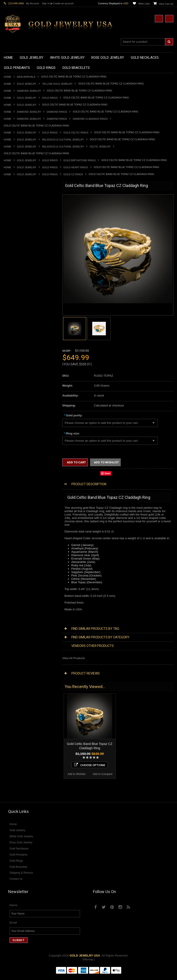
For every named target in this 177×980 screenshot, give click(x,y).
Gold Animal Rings (16, 331)
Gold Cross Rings (15, 351)
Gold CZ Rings (73, 174)
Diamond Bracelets (16, 556)
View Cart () (166, 4)
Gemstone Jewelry (16, 591)
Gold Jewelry (27, 84)
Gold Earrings (13, 385)
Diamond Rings (57, 112)
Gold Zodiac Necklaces (19, 251)
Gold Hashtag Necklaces (20, 213)
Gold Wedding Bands (18, 381)
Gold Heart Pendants (18, 289)
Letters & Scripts (15, 484)
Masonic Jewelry (15, 442)
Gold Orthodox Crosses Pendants (26, 297)
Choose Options (30, 716)
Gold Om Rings (14, 373)
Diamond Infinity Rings (19, 579)
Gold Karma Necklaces (19, 232)
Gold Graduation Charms (20, 263)
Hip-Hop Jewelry (15, 472)
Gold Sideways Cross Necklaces (25, 247)
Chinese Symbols (15, 461)
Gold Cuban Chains (17, 412)
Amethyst (10, 598)
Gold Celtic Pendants (18, 282)
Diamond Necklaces (17, 511)
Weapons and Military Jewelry (23, 465)
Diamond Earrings (16, 553)
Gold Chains (12, 408)
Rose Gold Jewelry (16, 499)
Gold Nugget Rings (16, 370)
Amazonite (11, 595)
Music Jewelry (13, 488)
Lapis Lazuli (12, 606)
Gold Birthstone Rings (80, 160)
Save (108, 473)
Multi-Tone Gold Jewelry (20, 503)
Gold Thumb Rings (16, 377)
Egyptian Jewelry (15, 427)
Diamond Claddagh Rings (90, 119)
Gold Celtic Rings (76, 133)
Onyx (7, 610)
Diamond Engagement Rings (23, 575)
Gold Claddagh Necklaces (21, 206)
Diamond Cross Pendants (21, 537)
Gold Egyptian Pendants (20, 309)
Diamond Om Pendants (19, 549)
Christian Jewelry (15, 438)
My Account (33, 3)
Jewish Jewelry (14, 454)
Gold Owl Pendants (17, 312)
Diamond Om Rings (17, 587)
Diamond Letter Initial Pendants (24, 541)
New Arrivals (26, 77)
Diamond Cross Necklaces (21, 514)
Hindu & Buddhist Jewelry (21, 446)
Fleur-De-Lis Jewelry (17, 480)
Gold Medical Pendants (19, 267)
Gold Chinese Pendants (19, 259)
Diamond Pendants (16, 533)
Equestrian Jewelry (16, 469)
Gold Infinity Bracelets (18, 404)
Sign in (46, 3)
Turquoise (10, 625)
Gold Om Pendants (16, 301)
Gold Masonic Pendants (19, 305)
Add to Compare (43, 726)
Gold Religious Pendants (20, 278)
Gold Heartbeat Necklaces (21, 217)
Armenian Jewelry (16, 423)
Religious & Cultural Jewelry (63, 140)
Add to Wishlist (17, 726)
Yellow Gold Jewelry (57, 84)
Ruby (7, 614)
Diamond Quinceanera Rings (23, 568)
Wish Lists (144, 4)
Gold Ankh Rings (15, 339)
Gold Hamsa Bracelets (19, 400)
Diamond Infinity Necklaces (22, 526)
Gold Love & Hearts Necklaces (24, 240)
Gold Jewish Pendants (18, 293)
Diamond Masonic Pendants (22, 545)
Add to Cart (76, 462)
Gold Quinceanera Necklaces (23, 244)
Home (8, 77)
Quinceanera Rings (16, 335)
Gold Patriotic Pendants (19, 274)
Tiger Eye (10, 621)
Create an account (63, 3)
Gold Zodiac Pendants (18, 270)
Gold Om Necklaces (17, 228)
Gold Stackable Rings (18, 328)
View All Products (74, 658)
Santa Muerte (13, 430)
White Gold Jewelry (17, 495)
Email (13, 927)
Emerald (9, 602)
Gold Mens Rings (15, 366)
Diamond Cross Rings (18, 564)
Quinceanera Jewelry (18, 457)
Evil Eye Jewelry (15, 476)
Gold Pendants (14, 255)
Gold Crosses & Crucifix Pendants (26, 286)
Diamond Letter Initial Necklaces (25, 522)
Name (13, 909)
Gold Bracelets (13, 388)
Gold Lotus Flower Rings (20, 362)
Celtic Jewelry (100, 147)
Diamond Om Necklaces (20, 530)
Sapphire (10, 617)
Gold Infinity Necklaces (19, 225)
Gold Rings (50, 98)
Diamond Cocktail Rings (20, 572)
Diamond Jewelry (29, 91)
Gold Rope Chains (16, 415)
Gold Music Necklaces (18, 236)
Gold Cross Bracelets (18, 396)
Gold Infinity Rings (16, 358)
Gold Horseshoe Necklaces (22, 221)
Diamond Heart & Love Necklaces (26, 518)
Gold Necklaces (14, 202)
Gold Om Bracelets (16, 392)
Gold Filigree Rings (16, 324)
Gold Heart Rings (76, 167)
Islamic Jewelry (14, 450)
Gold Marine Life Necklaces (22, 209)
